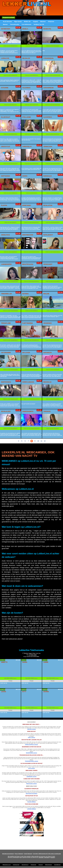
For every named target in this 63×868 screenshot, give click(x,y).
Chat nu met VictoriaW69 (10, 370)
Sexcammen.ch (25, 865)
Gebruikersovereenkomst (8, 854)
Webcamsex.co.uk (7, 865)
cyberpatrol (47, 857)
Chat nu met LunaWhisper (10, 281)
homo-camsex (31, 768)
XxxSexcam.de (16, 865)
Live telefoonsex (26, 24)
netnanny (53, 857)
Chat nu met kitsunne (10, 105)
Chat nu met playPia (10, 222)
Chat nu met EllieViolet (10, 134)
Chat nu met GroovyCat (10, 164)
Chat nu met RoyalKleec (10, 428)
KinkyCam (51, 22)
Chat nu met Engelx (32, 46)
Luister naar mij (4, 683)
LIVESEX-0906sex (31, 809)
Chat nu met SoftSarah (10, 193)
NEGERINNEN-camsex (31, 753)
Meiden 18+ (27, 22)
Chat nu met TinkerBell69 (10, 311)
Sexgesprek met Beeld (9, 17)
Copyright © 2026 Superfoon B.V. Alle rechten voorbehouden (47, 854)
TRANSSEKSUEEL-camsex (31, 761)
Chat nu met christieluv (32, 164)
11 (41, 441)
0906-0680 (34, 655)
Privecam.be (33, 865)
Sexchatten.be (57, 865)
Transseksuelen (15, 24)
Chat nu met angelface (10, 252)
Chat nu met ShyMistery (10, 46)
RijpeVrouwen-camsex (31, 784)
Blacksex (43, 22)
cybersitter (41, 857)
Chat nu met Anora (32, 193)
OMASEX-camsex (32, 729)
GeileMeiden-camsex (32, 777)
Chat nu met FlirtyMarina (31, 340)
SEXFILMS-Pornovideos (31, 793)
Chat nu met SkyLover (31, 370)
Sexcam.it (41, 865)
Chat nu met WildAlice (31, 75)
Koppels (36, 22)
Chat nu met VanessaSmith (31, 428)
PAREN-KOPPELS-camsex (31, 745)
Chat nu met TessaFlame (10, 340)
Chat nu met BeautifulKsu (31, 281)
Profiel (10, 681)
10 (38, 441)
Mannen (5, 24)
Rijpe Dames (18, 22)
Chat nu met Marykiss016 (10, 399)
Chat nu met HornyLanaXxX (31, 399)
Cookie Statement (28, 854)
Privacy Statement (19, 854)
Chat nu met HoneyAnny (32, 222)
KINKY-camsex (31, 737)
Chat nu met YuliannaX (31, 105)
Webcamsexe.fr (48, 865)
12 (45, 441)
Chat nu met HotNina (31, 311)
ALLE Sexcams (7, 22)
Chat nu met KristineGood (31, 252)
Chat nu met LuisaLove (10, 75)
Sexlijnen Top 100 (39, 24)
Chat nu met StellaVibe (31, 134)
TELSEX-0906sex (31, 802)
